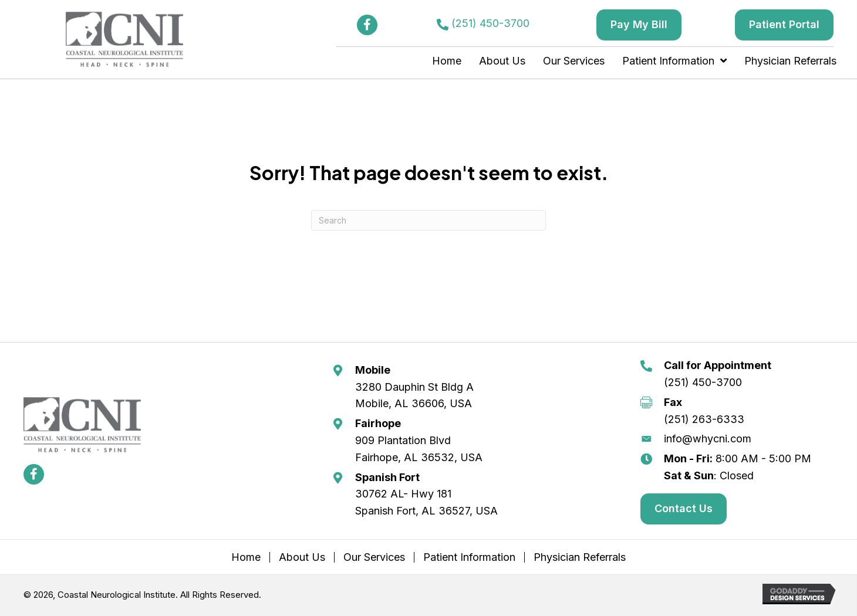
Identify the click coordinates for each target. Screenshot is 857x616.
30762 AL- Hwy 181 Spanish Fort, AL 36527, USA (426, 502)
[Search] (428, 220)
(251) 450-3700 (490, 23)
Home (246, 557)
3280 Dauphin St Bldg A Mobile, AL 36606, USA (414, 395)
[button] (367, 25)
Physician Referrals (580, 557)
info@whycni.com (708, 439)
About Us (302, 557)
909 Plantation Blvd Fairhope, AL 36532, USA (419, 449)
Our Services (374, 557)
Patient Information (469, 557)
